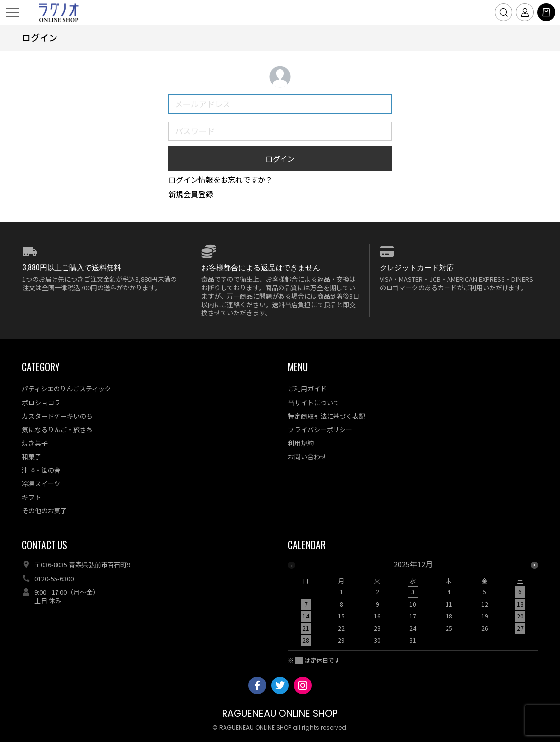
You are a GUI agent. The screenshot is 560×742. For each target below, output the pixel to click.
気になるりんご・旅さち (57, 429)
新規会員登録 (191, 194)
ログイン (280, 158)
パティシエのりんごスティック (66, 389)
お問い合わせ (307, 457)
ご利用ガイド (307, 389)
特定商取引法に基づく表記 (327, 416)
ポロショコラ (41, 402)
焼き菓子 (35, 443)
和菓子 (31, 457)
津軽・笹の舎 (41, 470)
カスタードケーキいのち (57, 416)
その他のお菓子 (44, 511)
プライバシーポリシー (320, 429)
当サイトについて (314, 402)
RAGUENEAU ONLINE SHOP (280, 713)
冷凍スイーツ (41, 483)
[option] (413, 605)
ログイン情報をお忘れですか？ (221, 179)
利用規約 (301, 443)
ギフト (31, 497)
